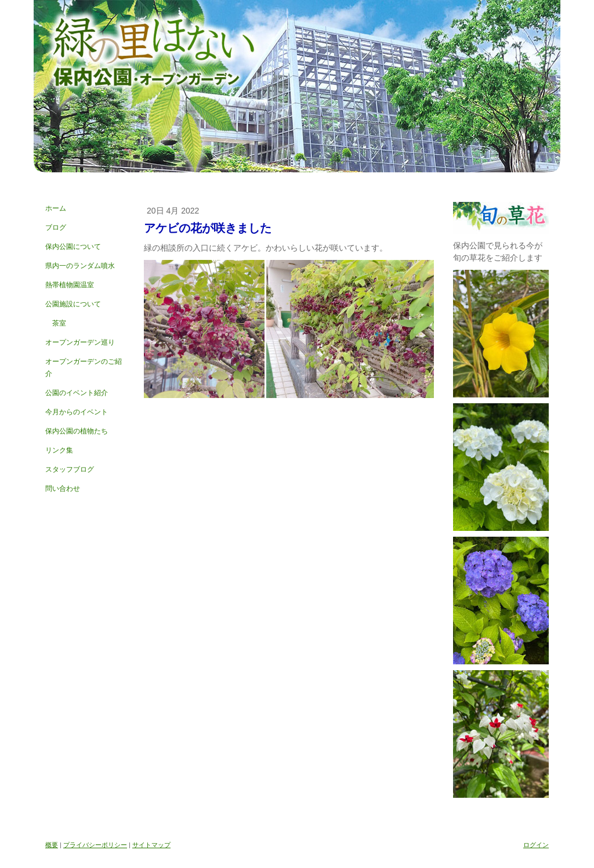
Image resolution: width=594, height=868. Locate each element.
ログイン (536, 845)
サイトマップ (151, 845)
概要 (52, 845)
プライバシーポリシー (95, 845)
